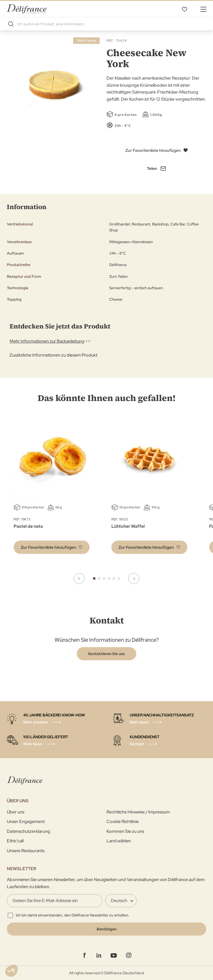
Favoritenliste (184, 9)
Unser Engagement (26, 821)
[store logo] (27, 9)
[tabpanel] (149, 488)
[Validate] (106, 929)
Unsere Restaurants (26, 851)
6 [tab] (119, 578)
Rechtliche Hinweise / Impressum (138, 812)
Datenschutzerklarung (29, 831)
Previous (79, 578)
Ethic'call (15, 841)
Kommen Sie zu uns (125, 831)
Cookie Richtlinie (123, 821)
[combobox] (106, 24)
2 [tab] (99, 578)
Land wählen (119, 841)
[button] (52, 547)
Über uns (16, 812)
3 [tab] (104, 578)
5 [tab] (114, 578)
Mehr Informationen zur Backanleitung (47, 341)
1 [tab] (94, 578)
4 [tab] (109, 578)
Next (134, 578)
